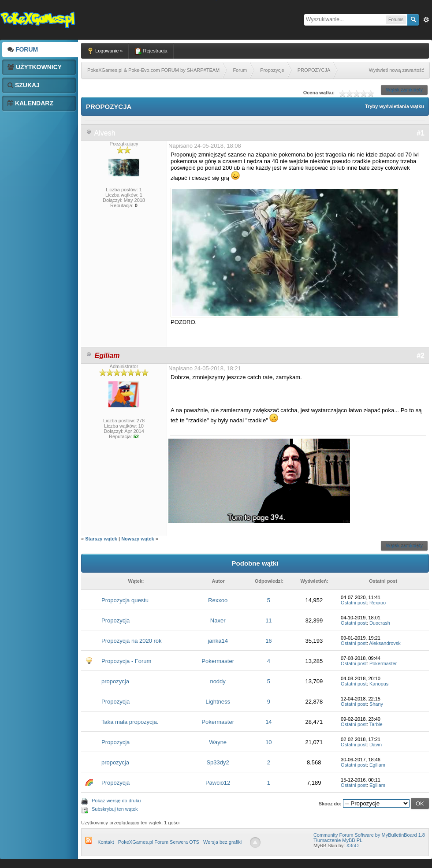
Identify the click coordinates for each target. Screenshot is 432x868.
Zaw (426, 20)
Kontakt (106, 842)
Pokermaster (218, 661)
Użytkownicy (35, 67)
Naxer (218, 620)
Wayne (218, 742)
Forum (23, 49)
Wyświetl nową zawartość (397, 70)
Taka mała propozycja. (130, 722)
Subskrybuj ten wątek (115, 809)
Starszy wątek (101, 539)
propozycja (115, 681)
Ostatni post (354, 603)
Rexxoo (218, 600)
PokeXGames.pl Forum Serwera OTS (159, 842)
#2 (421, 356)
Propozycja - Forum (126, 661)
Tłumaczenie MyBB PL (338, 840)
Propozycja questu (125, 600)
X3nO (352, 846)
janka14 (218, 641)
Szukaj (24, 85)
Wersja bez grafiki (222, 842)
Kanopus (379, 684)
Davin (376, 745)
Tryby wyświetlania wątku (395, 106)
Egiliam (377, 765)
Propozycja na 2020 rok (132, 641)
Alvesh (105, 133)
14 (268, 722)
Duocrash (380, 623)
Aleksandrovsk (385, 643)
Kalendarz (30, 103)
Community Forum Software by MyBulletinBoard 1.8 (369, 835)
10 (268, 742)
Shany (376, 704)
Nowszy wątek (138, 539)
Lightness (218, 702)
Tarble (376, 724)
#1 (421, 133)
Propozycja (115, 620)
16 (268, 641)
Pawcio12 (218, 783)
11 (268, 620)
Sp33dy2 (218, 762)
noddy (218, 681)
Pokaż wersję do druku (116, 801)
